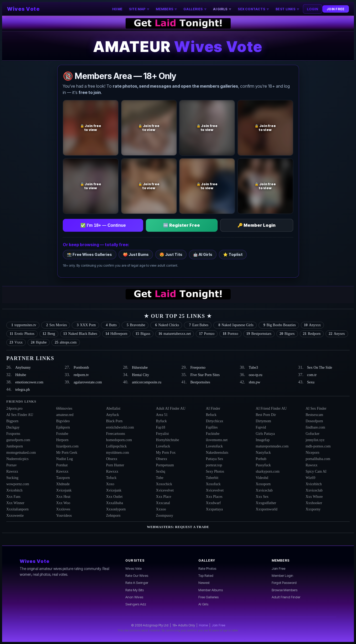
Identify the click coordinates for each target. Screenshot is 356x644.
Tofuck (111, 478)
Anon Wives (134, 597)
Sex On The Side (320, 368)
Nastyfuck (263, 453)
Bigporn (12, 421)
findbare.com (315, 427)
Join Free (278, 568)
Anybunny (23, 368)
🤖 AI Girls (203, 254)
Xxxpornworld (266, 509)
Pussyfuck (263, 465)
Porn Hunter (115, 465)
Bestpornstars (259, 334)
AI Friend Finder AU (271, 408)
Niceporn (312, 453)
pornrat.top (214, 465)
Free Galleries (208, 597)
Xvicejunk (64, 490)
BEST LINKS (288, 9)
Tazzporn (63, 478)
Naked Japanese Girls (235, 325)
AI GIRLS (222, 9)
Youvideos (64, 516)
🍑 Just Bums (136, 254)
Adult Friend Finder (286, 597)
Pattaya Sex (214, 459)
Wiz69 (310, 478)
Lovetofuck (214, 446)
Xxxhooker (314, 503)
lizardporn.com (67, 446)
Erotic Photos (22, 334)
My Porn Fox (166, 453)
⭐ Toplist (233, 254)
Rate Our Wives (137, 576)
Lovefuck (163, 446)
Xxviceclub (264, 490)
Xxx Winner (15, 503)
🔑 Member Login (257, 225)
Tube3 (253, 368)
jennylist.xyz (315, 440)
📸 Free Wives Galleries (89, 254)
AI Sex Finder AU (20, 415)
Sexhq (161, 471)
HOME (117, 9)
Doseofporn (314, 421)
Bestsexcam (314, 415)
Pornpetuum (165, 465)
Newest (204, 583)
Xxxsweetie (15, 516)
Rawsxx (311, 465)
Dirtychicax (214, 421)
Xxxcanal (163, 503)
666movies (64, 408)
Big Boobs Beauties (279, 325)
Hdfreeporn (116, 334)
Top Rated (206, 576)
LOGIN (313, 9)
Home (203, 625)
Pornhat (62, 465)
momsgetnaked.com (21, 453)
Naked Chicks (166, 325)
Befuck (211, 415)
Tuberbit (212, 478)
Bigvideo (63, 421)
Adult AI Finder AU (171, 408)
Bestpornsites (200, 382)
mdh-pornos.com (318, 446)
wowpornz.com (18, 484)
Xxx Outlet (114, 497)
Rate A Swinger (137, 583)
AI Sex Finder (316, 408)
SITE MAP (139, 9)
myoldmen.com (118, 453)
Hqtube (39, 342)
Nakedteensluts (217, 453)
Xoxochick (164, 484)
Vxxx (16, 342)
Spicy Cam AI (316, 471)
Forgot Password (284, 583)
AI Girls (203, 604)
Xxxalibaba (115, 503)
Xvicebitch (314, 484)
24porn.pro (14, 408)
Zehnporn (113, 516)
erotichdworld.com (120, 427)
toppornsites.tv (23, 325)
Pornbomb (81, 368)
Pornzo (207, 334)
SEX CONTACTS (253, 9)
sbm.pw (255, 382)
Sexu (311, 382)
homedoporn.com (119, 440)
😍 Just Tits (171, 254)
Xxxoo (161, 509)
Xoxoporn (263, 484)
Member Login (282, 576)
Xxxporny (313, 509)
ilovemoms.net (217, 440)
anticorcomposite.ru (147, 382)
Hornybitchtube (168, 440)
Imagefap (263, 440)
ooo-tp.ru (256, 375)
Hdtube (21, 375)
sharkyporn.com (268, 471)
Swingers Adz (136, 604)
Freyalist (162, 434)
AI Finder (213, 408)
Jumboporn (15, 446)
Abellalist (113, 408)
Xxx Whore (314, 497)
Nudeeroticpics (17, 459)
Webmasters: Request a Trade (178, 527)
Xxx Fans (13, 497)
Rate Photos (207, 568)
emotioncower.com (29, 382)
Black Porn (114, 421)
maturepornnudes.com (272, 446)
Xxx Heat (63, 497)
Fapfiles (212, 427)
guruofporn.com (18, 440)
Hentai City (140, 375)
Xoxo (110, 484)
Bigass (143, 334)
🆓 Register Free (182, 225)
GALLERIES (195, 9)
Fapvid (261, 427)
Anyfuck (113, 415)
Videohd (262, 478)
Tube (160, 478)
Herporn (62, 440)
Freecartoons (116, 434)
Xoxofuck (213, 484)
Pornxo (230, 334)
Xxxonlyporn (116, 509)
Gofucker (313, 434)
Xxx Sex (262, 497)
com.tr (312, 375)
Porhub (261, 459)
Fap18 (161, 427)
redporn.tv (81, 375)
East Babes (198, 325)
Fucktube (213, 434)
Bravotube (135, 325)
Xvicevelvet (165, 490)
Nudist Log (65, 459)
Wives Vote (23, 9)
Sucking (12, 478)
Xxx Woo (63, 503)
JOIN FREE (336, 9)
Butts (110, 325)
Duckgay (13, 427)
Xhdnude (63, 484)
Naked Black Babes (80, 334)
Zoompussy (165, 516)
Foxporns (13, 434)
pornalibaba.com (318, 459)
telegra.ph (23, 390)
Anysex (337, 334)
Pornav (12, 465)
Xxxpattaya (214, 509)
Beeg (49, 334)
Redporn (312, 334)
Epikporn (63, 427)
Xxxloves (63, 509)
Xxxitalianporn (17, 509)
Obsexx (112, 459)
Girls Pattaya (265, 434)
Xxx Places (214, 497)
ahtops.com (66, 342)
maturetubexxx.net (175, 334)
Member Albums (211, 590)
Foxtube (62, 434)
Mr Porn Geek (67, 453)
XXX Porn (85, 325)
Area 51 (162, 415)
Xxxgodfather (266, 503)
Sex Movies (56, 325)
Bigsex (287, 334)
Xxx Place (164, 497)
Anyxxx (312, 325)
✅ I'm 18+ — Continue (103, 225)
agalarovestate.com (88, 382)
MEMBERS (166, 9)
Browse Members (285, 590)
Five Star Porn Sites (205, 375)
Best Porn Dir (266, 415)
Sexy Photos (215, 471)
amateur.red (65, 415)
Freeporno (198, 368)
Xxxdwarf (213, 503)
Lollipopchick (117, 446)
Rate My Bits (135, 590)
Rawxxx (62, 471)
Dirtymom (263, 421)
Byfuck (161, 421)
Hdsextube (140, 368)
